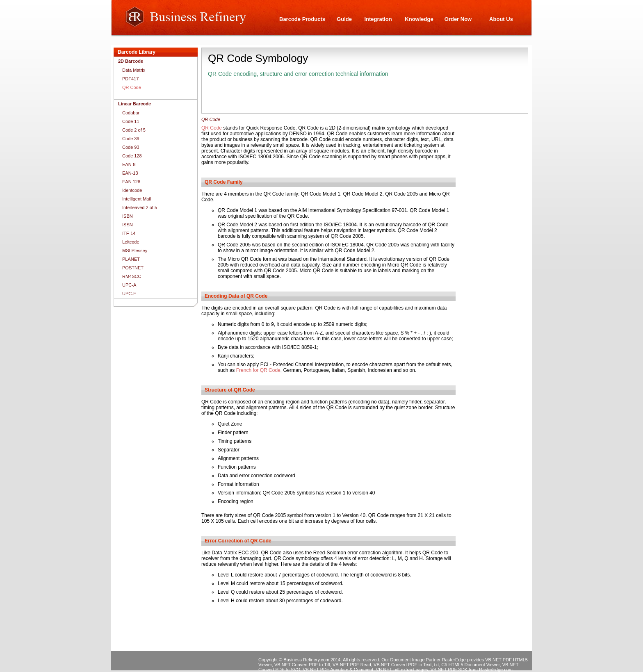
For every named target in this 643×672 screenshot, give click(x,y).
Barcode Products (302, 19)
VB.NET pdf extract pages (402, 670)
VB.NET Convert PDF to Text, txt (406, 665)
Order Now (458, 19)
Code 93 (131, 147)
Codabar (131, 113)
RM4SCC (132, 276)
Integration (378, 19)
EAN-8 (129, 164)
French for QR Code (258, 370)
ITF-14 (129, 233)
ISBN (128, 216)
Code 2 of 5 (134, 130)
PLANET (131, 259)
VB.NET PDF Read (352, 665)
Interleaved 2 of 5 (140, 207)
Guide (344, 19)
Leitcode (131, 242)
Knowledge (419, 19)
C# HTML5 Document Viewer (470, 665)
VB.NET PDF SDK (449, 670)
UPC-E (129, 294)
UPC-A (129, 285)
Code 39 (131, 139)
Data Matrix (134, 70)
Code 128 (132, 156)
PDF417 (130, 79)
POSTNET (133, 268)
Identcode (132, 190)
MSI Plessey (135, 251)
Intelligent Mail (137, 199)
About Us (501, 19)
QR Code (212, 128)
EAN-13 (130, 173)
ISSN (128, 225)
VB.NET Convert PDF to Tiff (302, 665)
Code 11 (131, 121)
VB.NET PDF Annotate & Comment (338, 670)
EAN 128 (131, 182)
